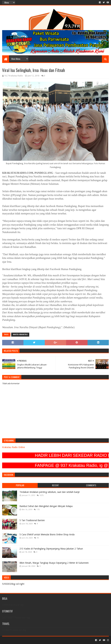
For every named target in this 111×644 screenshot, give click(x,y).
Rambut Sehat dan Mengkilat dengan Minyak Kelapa (46, 506)
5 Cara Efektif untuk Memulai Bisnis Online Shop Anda (47, 534)
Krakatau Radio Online (13, 447)
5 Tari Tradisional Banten (32, 520)
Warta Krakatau (20, 335)
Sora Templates (20, 640)
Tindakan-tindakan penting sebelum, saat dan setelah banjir (50, 492)
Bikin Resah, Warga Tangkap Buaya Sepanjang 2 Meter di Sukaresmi (54, 563)
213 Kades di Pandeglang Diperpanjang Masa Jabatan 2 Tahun (51, 549)
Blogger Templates (39, 640)
